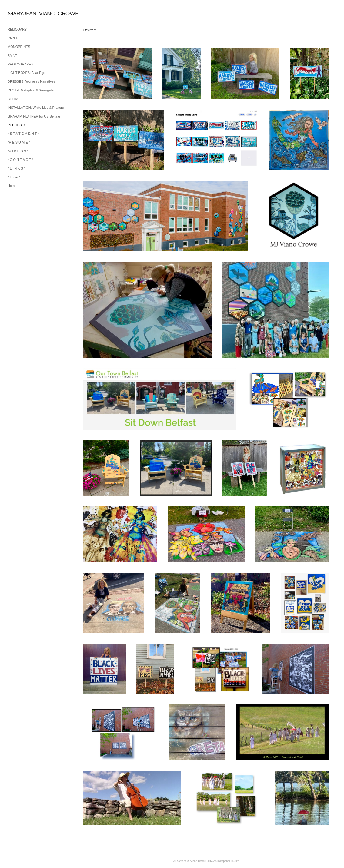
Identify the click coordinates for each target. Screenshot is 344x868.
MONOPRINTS (19, 47)
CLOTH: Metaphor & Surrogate (31, 90)
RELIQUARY (17, 29)
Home (12, 186)
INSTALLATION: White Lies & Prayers (36, 108)
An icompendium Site (226, 861)
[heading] (23, 13)
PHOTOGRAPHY (20, 64)
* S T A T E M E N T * (23, 134)
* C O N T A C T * (20, 160)
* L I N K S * (16, 168)
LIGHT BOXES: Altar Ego (26, 73)
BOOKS (13, 99)
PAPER (13, 38)
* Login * (14, 177)
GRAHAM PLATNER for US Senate (34, 116)
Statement (90, 30)
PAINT (12, 55)
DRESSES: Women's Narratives (31, 81)
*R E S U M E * (19, 142)
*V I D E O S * (18, 151)
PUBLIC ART (17, 125)
